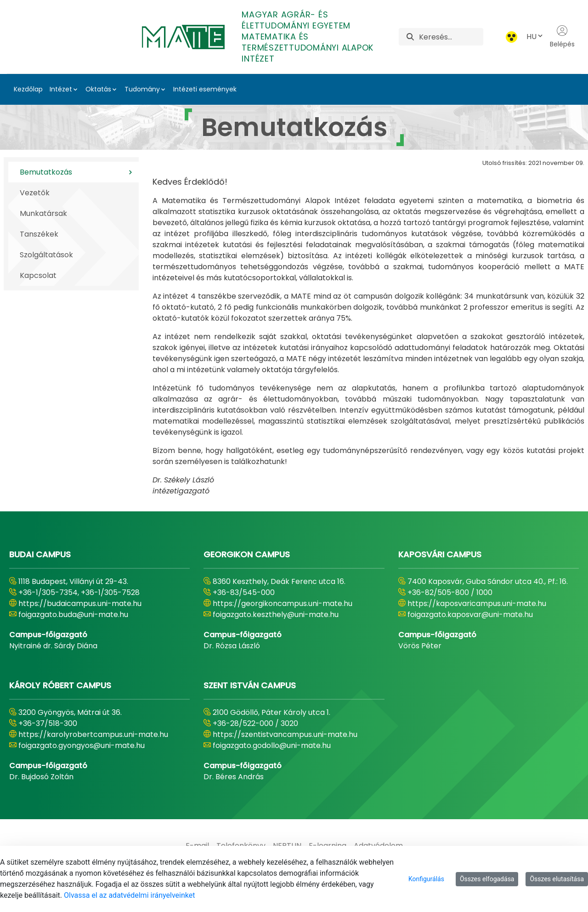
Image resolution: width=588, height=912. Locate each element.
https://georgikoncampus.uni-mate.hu (283, 603)
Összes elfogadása (487, 879)
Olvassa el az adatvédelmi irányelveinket (129, 895)
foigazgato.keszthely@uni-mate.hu (276, 615)
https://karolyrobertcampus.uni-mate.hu (93, 734)
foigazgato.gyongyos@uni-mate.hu (82, 745)
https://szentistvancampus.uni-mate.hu (285, 734)
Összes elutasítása (557, 879)
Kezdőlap (28, 89)
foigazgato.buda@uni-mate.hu (73, 615)
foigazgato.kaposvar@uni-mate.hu (470, 615)
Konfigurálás (426, 879)
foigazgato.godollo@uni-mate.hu (272, 745)
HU (535, 37)
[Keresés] (451, 37)
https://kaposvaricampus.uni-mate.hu (477, 603)
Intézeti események (205, 89)
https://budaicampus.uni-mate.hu (80, 603)
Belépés (562, 37)
